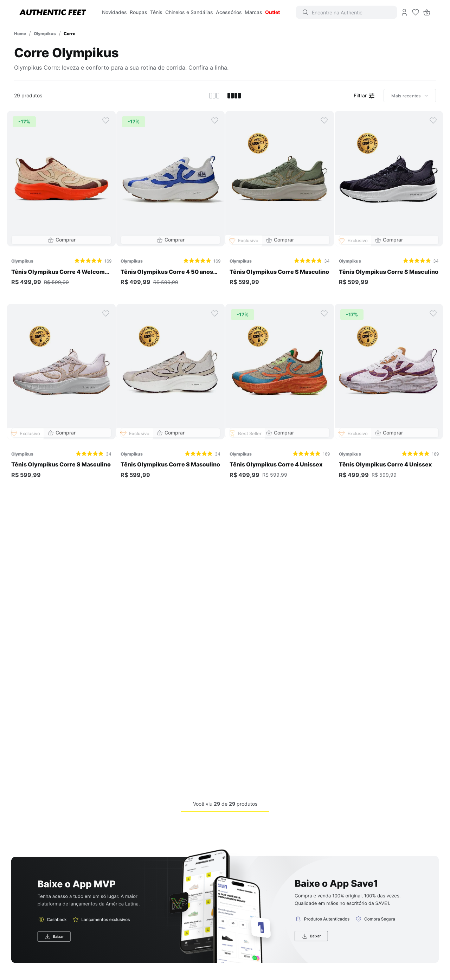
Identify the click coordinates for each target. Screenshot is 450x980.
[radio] (214, 96)
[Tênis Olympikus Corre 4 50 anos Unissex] (171, 204)
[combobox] (351, 12)
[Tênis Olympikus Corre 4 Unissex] (280, 397)
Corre (69, 34)
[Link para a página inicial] (20, 34)
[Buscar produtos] (310, 12)
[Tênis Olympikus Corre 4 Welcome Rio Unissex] (61, 204)
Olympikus (45, 34)
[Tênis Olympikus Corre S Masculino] (280, 204)
